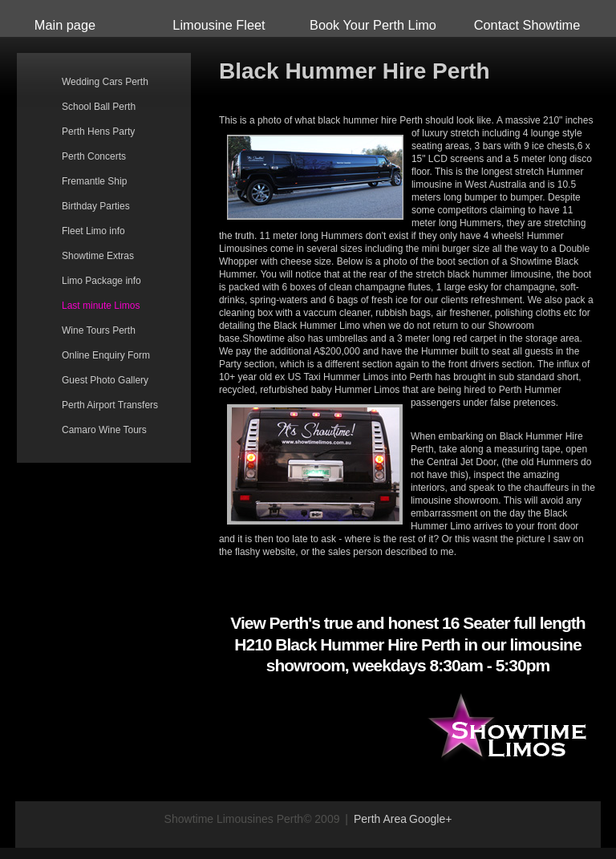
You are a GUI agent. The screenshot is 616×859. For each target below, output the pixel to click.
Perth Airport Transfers (110, 405)
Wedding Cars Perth (105, 82)
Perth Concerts (94, 156)
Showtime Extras (98, 256)
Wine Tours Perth (99, 330)
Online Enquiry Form (106, 355)
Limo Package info (101, 281)
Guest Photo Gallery (105, 380)
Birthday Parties (96, 206)
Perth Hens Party (98, 132)
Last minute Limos (101, 306)
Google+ (430, 819)
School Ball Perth (99, 107)
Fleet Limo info (93, 231)
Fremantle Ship (94, 181)
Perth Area (380, 819)
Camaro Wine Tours (104, 430)
